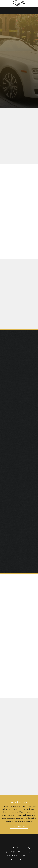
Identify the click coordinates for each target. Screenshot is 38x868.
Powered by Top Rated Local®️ (19, 860)
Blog (29, 848)
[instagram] (19, 843)
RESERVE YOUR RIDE (19, 827)
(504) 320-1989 (11, 852)
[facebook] (14, 843)
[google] (24, 843)
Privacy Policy (17, 848)
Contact (24, 848)
